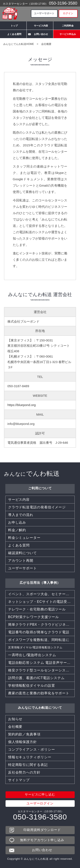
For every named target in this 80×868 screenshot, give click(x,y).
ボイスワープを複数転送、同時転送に (39, 640)
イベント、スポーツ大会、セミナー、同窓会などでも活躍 (41, 594)
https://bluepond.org (22, 405)
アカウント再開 (21, 561)
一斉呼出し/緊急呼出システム (32, 655)
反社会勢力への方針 (24, 772)
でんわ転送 (32, 474)
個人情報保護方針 (23, 742)
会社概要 (15, 727)
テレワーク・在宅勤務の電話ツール (37, 609)
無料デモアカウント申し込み (42, 840)
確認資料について (23, 553)
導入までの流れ (21, 515)
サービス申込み (68, 34)
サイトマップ (19, 780)
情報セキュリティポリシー (30, 757)
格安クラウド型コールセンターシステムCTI (41, 670)
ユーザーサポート (44, 13)
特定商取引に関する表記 (28, 765)
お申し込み (17, 522)
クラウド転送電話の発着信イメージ (37, 507)
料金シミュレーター (24, 538)
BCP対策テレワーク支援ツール (33, 617)
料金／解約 (17, 530)
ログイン (68, 13)
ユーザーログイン (40, 804)
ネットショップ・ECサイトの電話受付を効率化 (41, 602)
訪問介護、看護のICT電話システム (36, 678)
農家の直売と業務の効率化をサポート (39, 693)
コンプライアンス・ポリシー (32, 749)
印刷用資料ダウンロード (42, 830)
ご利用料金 (68, 26)
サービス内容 (41, 26)
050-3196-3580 (63, 3)
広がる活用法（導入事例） (40, 583)
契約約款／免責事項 (24, 734)
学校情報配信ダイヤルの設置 (32, 686)
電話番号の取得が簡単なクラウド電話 (39, 632)
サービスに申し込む (40, 795)
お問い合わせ (41, 34)
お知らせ (15, 719)
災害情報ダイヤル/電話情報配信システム (35, 647)
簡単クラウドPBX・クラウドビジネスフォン (41, 625)
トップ (14, 26)
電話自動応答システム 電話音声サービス (41, 663)
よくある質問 (14, 34)
